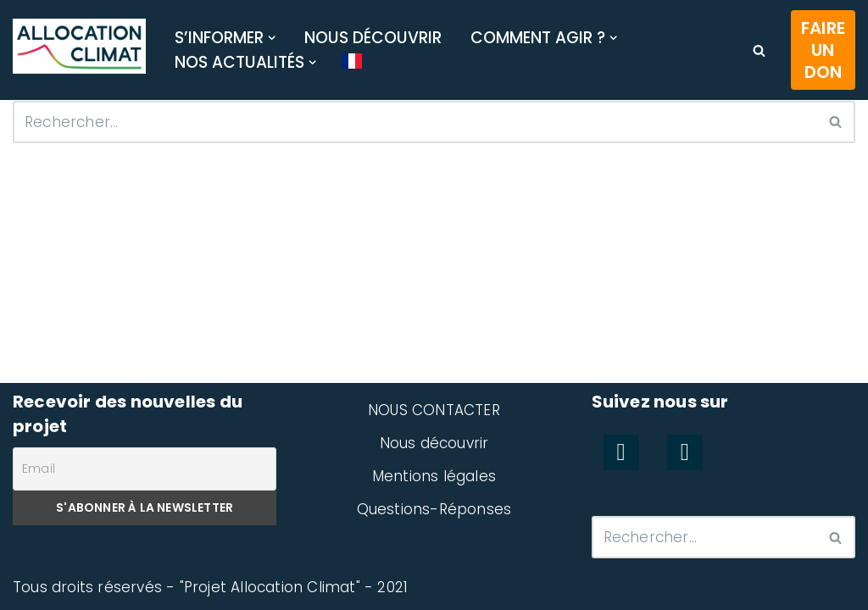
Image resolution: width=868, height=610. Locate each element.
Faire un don (823, 50)
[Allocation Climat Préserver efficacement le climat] (79, 47)
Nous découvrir (373, 38)
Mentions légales (434, 476)
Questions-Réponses (434, 509)
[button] (272, 38)
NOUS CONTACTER (434, 410)
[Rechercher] (759, 50)
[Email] (145, 469)
